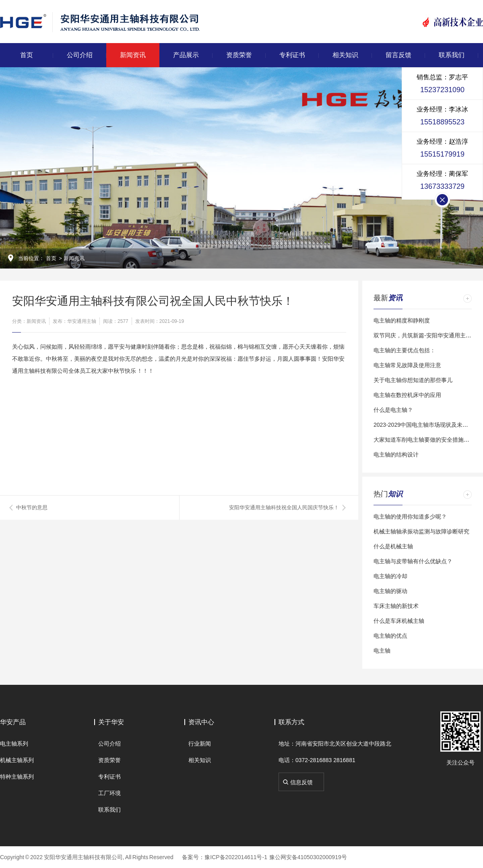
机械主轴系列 (17, 760)
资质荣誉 (239, 55)
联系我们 (452, 55)
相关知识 (345, 55)
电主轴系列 (14, 744)
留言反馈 (398, 55)
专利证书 (292, 55)
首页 (27, 55)
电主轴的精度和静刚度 (402, 320)
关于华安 (111, 722)
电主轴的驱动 (390, 591)
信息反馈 (301, 782)
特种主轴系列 (17, 777)
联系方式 (291, 722)
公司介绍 (80, 55)
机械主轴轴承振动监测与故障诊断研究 (421, 531)
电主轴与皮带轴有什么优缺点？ (413, 561)
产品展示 (186, 55)
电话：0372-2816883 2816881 (317, 760)
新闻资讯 (133, 55)
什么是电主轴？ (393, 410)
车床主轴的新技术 (396, 606)
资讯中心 (201, 722)
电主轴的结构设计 (396, 455)
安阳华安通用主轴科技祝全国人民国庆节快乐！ (284, 507)
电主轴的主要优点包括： (405, 350)
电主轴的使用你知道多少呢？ (410, 517)
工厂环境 (109, 793)
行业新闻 (200, 744)
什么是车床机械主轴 (399, 621)
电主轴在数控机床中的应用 (407, 395)
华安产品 (13, 722)
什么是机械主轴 (393, 546)
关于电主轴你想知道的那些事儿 (413, 380)
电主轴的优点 (390, 636)
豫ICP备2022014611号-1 (236, 857)
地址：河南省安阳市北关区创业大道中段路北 (335, 744)
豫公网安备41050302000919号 (308, 857)
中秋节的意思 (32, 507)
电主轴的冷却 (390, 576)
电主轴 (382, 651)
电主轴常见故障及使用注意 (407, 365)
